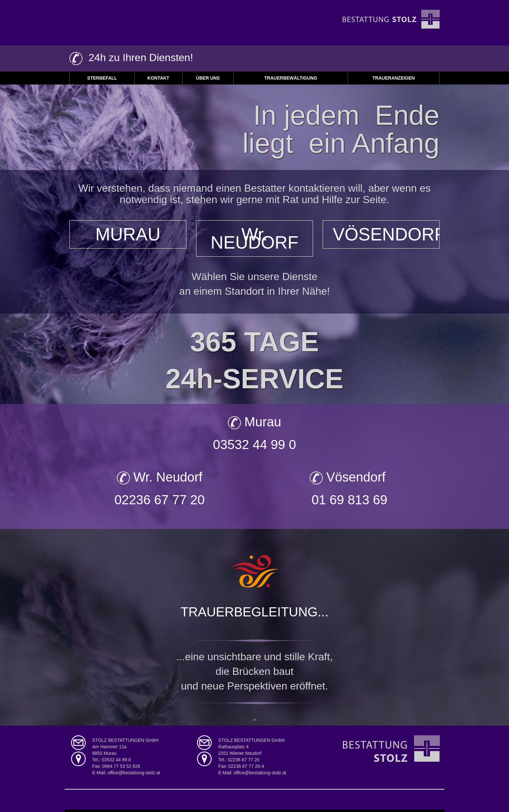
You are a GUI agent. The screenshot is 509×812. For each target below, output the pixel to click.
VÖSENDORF (386, 234)
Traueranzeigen (394, 78)
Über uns (208, 78)
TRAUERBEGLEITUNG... (255, 611)
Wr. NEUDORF (255, 238)
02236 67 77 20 (159, 499)
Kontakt (158, 78)
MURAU (128, 234)
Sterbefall (102, 78)
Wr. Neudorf (160, 476)
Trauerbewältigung (291, 78)
